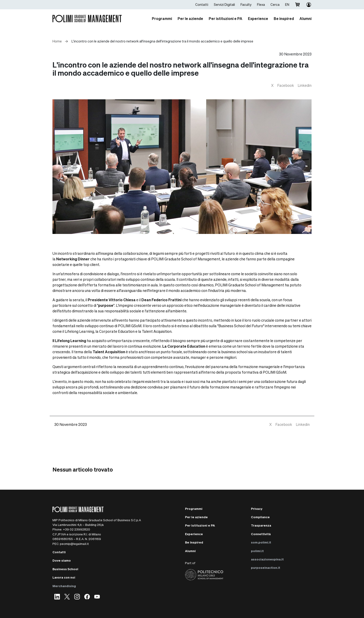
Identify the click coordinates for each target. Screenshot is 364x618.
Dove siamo (62, 560)
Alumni (190, 551)
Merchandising (64, 586)
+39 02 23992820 (76, 529)
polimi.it (257, 551)
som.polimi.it (261, 542)
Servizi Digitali (224, 4)
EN (287, 4)
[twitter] (272, 85)
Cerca (275, 4)
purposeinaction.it (266, 568)
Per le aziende (196, 517)
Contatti (202, 4)
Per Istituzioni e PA (200, 525)
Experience (194, 534)
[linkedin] (305, 85)
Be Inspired (194, 542)
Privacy (257, 509)
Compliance (260, 517)
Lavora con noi (64, 577)
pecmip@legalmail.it (74, 544)
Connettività (261, 534)
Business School (65, 569)
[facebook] (286, 85)
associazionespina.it (267, 559)
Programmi (194, 509)
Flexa (261, 4)
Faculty (246, 4)
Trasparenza (261, 525)
